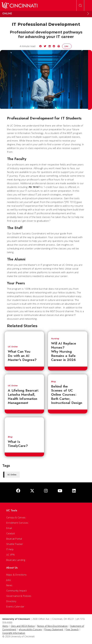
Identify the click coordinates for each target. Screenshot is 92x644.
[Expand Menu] (88, 14)
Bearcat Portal (14, 539)
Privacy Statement (54, 629)
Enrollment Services (17, 523)
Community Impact (16, 591)
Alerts (5, 626)
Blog (53, 382)
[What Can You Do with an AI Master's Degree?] (24, 337)
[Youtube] (60, 491)
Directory (11, 601)
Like (67, 46)
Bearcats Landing (16, 560)
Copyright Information (14, 633)
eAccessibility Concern (30, 629)
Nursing (55, 339)
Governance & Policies (19, 596)
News (9, 585)
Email (9, 528)
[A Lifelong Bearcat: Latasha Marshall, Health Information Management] (24, 378)
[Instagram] (46, 491)
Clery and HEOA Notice (23, 626)
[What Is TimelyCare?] (24, 425)
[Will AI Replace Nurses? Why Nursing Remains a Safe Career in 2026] (68, 333)
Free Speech (72, 629)
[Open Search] (80, 5)
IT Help (10, 549)
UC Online (13, 347)
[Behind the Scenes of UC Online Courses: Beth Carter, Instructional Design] (68, 376)
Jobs (9, 580)
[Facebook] (18, 491)
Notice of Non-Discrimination (52, 626)
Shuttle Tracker (15, 544)
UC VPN (10, 555)
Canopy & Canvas (16, 517)
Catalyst (11, 533)
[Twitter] (32, 491)
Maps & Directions (16, 575)
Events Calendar (15, 606)
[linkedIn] (74, 491)
